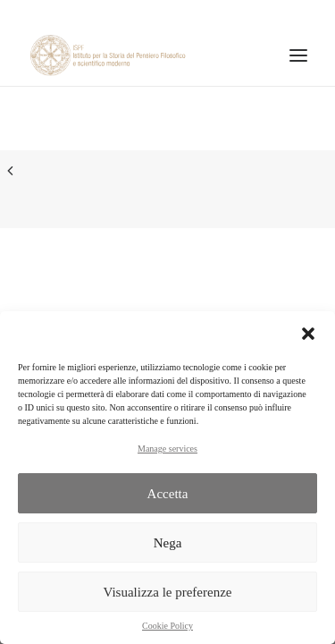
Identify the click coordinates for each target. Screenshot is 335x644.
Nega (168, 543)
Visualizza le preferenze (167, 592)
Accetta (168, 494)
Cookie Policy (167, 626)
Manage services (167, 449)
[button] (308, 334)
